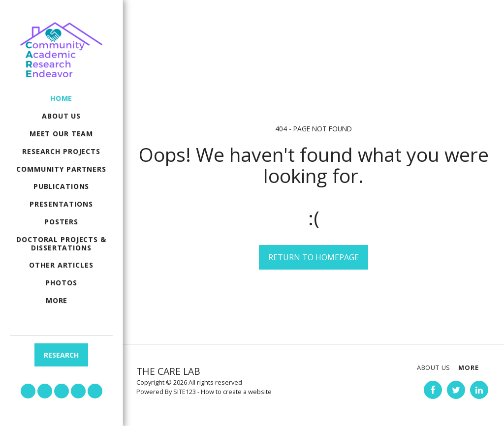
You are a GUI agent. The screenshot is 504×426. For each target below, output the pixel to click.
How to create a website (236, 392)
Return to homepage (314, 257)
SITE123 (185, 392)
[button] (28, 391)
